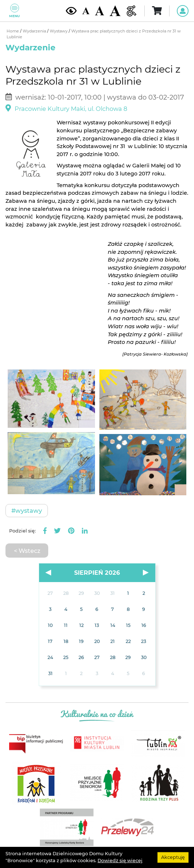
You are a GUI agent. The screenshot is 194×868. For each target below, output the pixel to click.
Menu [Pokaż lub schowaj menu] (14, 11)
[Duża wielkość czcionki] (115, 11)
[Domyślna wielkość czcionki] (86, 11)
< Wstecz (27, 551)
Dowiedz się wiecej (120, 861)
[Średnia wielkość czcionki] (100, 11)
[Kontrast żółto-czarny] (71, 11)
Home (13, 31)
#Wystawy (27, 511)
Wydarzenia (35, 31)
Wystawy (59, 31)
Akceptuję (173, 857)
